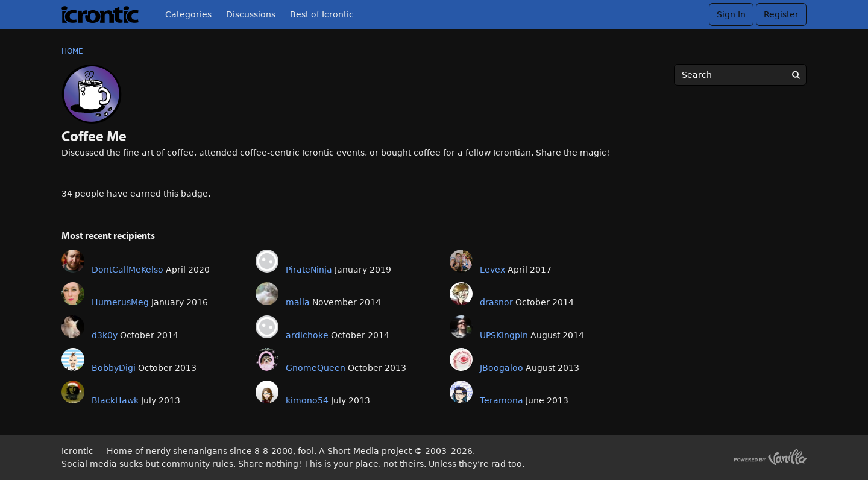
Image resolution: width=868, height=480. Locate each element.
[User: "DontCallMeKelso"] (73, 261)
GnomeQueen (316, 368)
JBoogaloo (502, 368)
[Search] (796, 75)
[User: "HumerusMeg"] (73, 294)
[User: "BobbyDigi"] (73, 359)
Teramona (502, 400)
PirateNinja (309, 270)
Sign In (731, 14)
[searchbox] (740, 75)
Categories (188, 14)
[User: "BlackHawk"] (73, 392)
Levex (492, 270)
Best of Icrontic (322, 14)
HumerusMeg (120, 302)
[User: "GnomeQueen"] (267, 359)
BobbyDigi (114, 368)
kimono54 (307, 400)
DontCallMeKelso (127, 270)
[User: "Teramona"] (461, 392)
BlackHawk (115, 400)
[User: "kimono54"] (267, 392)
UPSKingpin (504, 335)
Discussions (251, 14)
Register (781, 14)
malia (298, 302)
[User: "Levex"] (461, 261)
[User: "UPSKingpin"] (461, 327)
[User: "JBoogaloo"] (461, 359)
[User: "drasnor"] (461, 294)
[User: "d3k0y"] (73, 327)
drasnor (496, 302)
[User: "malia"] (267, 294)
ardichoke (307, 335)
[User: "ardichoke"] (267, 327)
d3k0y (105, 335)
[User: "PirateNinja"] (267, 261)
